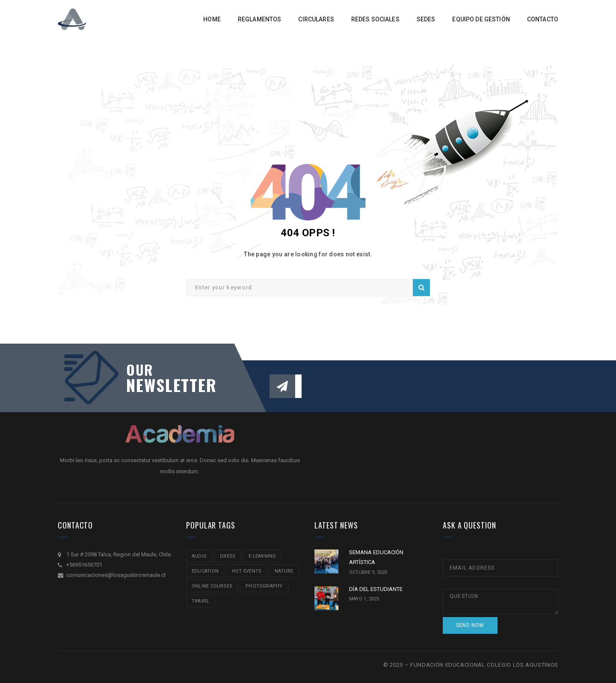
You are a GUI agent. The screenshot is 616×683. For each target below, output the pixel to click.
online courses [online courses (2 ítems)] (212, 586)
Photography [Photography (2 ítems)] (264, 586)
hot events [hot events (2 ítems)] (247, 571)
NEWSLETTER (167, 385)
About (178, 669)
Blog (152, 669)
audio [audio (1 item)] (199, 556)
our (140, 370)
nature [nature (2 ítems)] (284, 571)
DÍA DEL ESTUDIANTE (376, 589)
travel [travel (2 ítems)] (200, 601)
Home (65, 669)
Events (125, 669)
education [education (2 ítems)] (205, 571)
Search (421, 288)
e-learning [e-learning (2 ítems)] (262, 556)
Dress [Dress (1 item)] (228, 556)
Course (94, 669)
